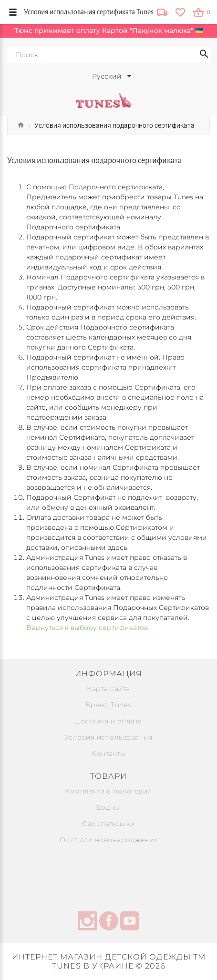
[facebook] (109, 922)
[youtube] (130, 922)
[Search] (108, 55)
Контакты (108, 753)
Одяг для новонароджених (108, 840)
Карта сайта (108, 689)
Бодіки (109, 807)
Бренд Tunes (108, 705)
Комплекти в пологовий (108, 791)
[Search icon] (204, 55)
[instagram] (87, 922)
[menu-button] (13, 12)
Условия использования (109, 737)
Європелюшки (108, 824)
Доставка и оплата (108, 721)
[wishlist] (180, 12)
